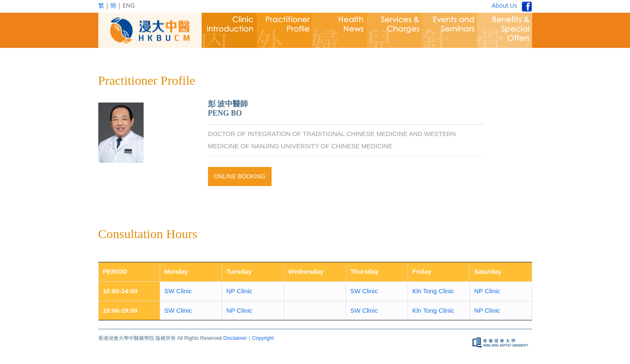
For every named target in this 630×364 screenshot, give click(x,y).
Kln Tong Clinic (433, 291)
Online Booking (240, 176)
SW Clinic (178, 291)
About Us (505, 5)
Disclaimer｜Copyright (248, 338)
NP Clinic (239, 291)
